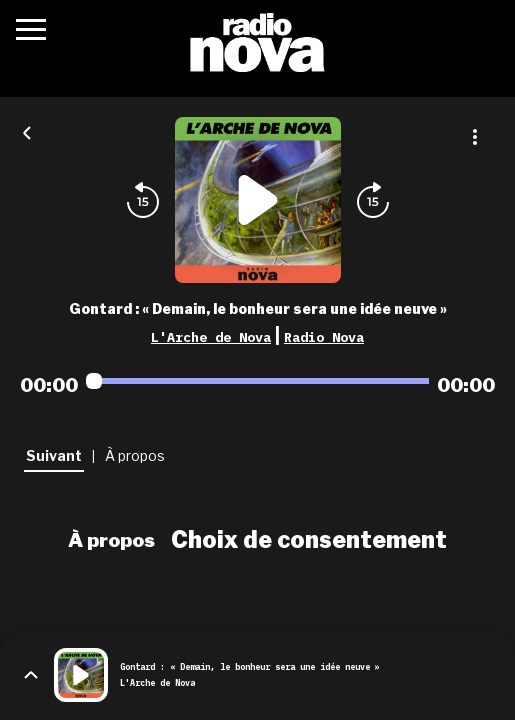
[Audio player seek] (257, 381)
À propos (111, 540)
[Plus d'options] (475, 137)
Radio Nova (324, 337)
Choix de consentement (309, 540)
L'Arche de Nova (211, 337)
